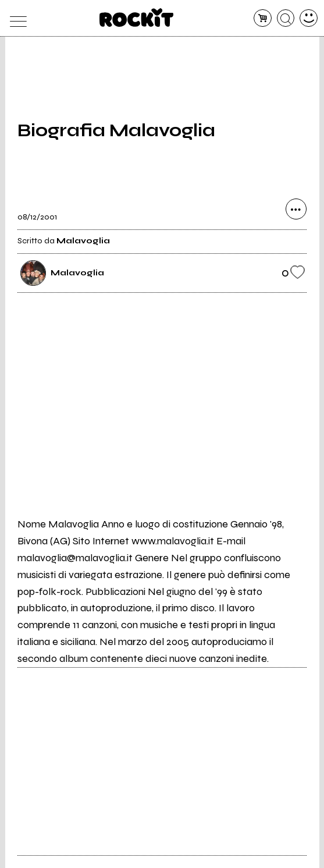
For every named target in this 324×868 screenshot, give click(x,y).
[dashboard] (309, 18)
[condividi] (296, 209)
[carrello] (263, 18)
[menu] (15, 18)
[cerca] (286, 18)
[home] (136, 17)
